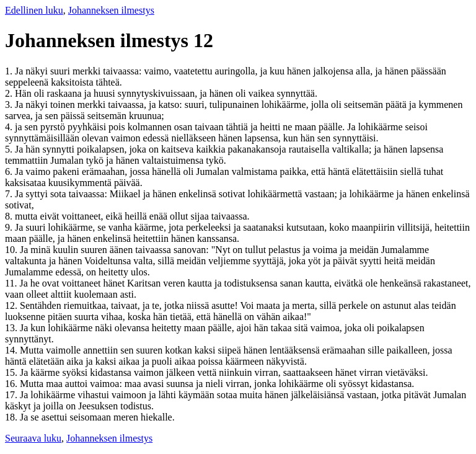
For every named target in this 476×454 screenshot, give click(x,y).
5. (10, 149)
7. (10, 194)
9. (10, 227)
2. (10, 93)
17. (12, 395)
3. (10, 105)
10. (12, 250)
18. (12, 417)
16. (12, 384)
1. (10, 71)
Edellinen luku (34, 10)
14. (12, 350)
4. (10, 127)
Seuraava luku (33, 438)
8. (10, 216)
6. (10, 171)
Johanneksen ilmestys (111, 10)
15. (12, 372)
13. (12, 328)
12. (12, 305)
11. (12, 283)
